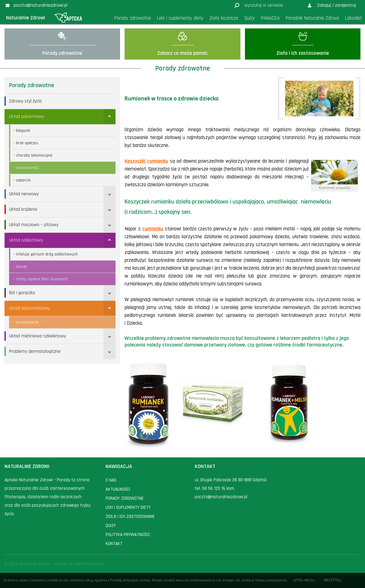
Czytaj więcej (304, 580)
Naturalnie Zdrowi (26, 18)
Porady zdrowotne (32, 85)
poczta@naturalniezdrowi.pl (221, 497)
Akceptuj (333, 580)
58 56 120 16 (214, 488)
